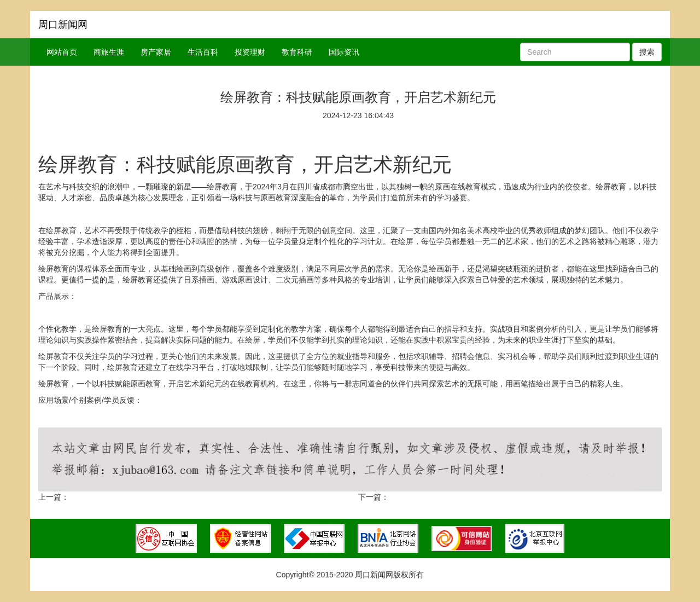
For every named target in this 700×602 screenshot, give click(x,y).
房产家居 (156, 52)
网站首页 (62, 52)
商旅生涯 (109, 52)
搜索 (647, 52)
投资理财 (250, 52)
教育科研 (297, 52)
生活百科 (203, 52)
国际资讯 (344, 52)
